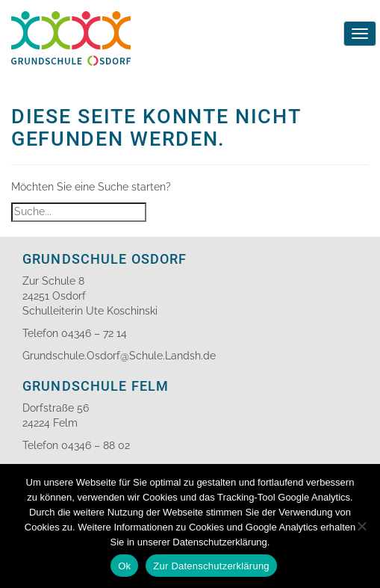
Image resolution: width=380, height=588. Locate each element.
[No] (361, 526)
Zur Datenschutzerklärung (211, 566)
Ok (124, 566)
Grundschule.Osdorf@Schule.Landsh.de (119, 356)
